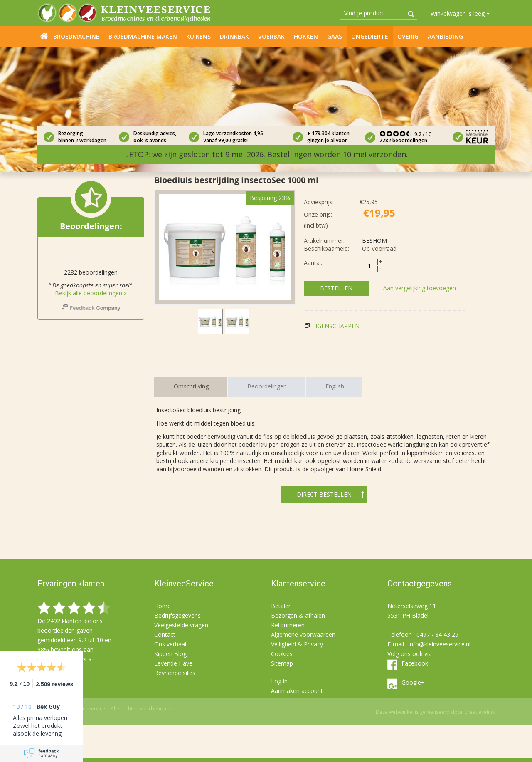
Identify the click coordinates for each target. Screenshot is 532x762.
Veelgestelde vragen (181, 625)
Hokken (306, 36)
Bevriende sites (175, 673)
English (335, 386)
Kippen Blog (170, 654)
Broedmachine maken (143, 36)
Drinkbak (234, 36)
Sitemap (282, 663)
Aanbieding (445, 36)
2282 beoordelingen (403, 140)
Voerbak (271, 36)
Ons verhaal (170, 644)
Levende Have (173, 663)
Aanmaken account (297, 691)
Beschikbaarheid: (326, 249)
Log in (279, 681)
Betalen (281, 606)
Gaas (335, 36)
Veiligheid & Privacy (297, 644)
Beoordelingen (267, 386)
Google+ (413, 682)
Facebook (415, 663)
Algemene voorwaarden (303, 635)
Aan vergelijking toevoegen (420, 288)
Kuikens (198, 36)
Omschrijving (191, 386)
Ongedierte (370, 36)
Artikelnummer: (324, 241)
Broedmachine (76, 36)
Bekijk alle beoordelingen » (91, 293)
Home (44, 36)
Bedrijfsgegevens (177, 615)
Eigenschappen (336, 326)
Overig (408, 36)
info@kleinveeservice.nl (440, 644)
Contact (165, 635)
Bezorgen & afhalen (298, 615)
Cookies (282, 654)
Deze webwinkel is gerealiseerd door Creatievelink (435, 712)
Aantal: (313, 263)
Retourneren (288, 625)
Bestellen (336, 288)
